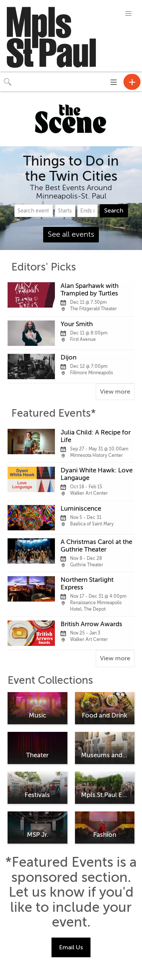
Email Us (71, 947)
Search (114, 211)
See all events (71, 234)
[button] (128, 14)
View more (115, 392)
